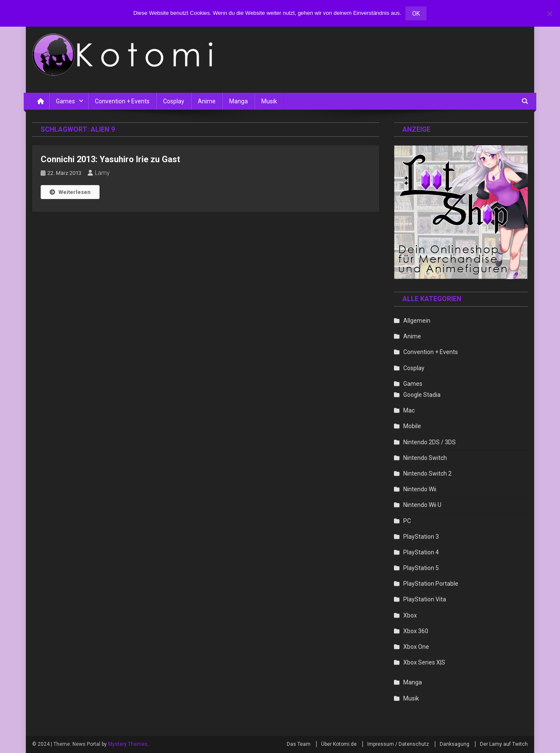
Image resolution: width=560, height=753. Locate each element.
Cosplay (174, 101)
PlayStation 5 (421, 568)
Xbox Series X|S (424, 662)
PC (407, 521)
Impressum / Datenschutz (398, 744)
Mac (409, 410)
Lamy (102, 173)
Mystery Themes (128, 744)
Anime (207, 101)
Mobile (412, 426)
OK (416, 14)
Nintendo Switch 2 (427, 473)
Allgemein (417, 321)
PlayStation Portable (431, 584)
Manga (238, 101)
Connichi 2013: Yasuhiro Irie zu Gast (110, 159)
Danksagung (455, 744)
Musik (269, 101)
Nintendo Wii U (422, 505)
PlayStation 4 (421, 552)
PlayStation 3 (421, 537)
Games (65, 101)
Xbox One (416, 647)
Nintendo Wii (420, 489)
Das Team (299, 744)
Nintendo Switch (425, 458)
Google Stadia (422, 395)
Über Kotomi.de (339, 744)
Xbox (410, 615)
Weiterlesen (70, 192)
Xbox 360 (416, 631)
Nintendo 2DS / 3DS (430, 442)
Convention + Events (122, 101)
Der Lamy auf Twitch (504, 744)
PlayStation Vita (425, 599)
